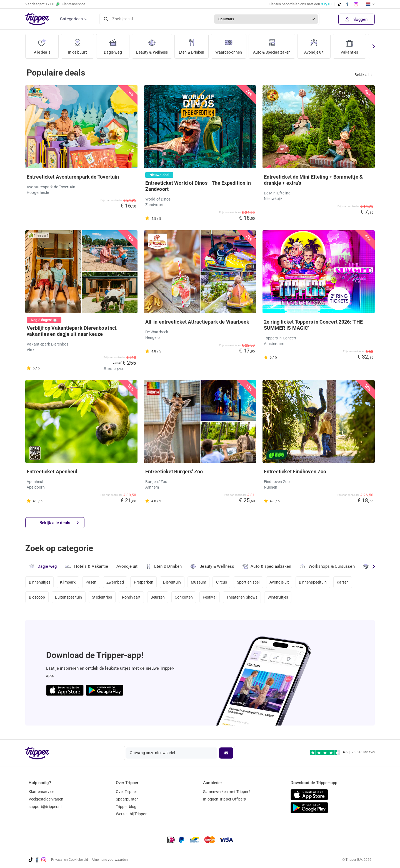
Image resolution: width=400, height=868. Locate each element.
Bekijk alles (364, 75)
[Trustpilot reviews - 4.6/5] (342, 752)
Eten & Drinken (192, 44)
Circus (222, 582)
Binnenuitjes (40, 582)
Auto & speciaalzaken (267, 566)
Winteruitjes (278, 597)
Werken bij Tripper (131, 814)
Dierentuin (172, 582)
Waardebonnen (229, 44)
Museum (198, 582)
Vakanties (349, 44)
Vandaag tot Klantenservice (55, 4)
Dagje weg (113, 44)
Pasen (91, 582)
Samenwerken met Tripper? (227, 792)
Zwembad (115, 582)
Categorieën (71, 19)
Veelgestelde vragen (46, 799)
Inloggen (357, 19)
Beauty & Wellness (152, 44)
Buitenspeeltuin (69, 597)
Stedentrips (102, 597)
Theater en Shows (242, 597)
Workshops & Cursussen (327, 566)
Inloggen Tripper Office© (224, 799)
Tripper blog (126, 807)
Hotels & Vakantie (87, 566)
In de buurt (77, 44)
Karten (343, 582)
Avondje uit (314, 44)
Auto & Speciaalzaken (272, 44)
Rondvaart (131, 597)
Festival (210, 597)
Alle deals (42, 44)
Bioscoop (37, 597)
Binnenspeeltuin (313, 582)
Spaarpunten (127, 799)
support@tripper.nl (45, 807)
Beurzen (158, 597)
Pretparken (144, 582)
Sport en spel (248, 582)
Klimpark (68, 582)
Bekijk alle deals (59, 523)
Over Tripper (126, 792)
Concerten (184, 597)
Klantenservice (41, 792)
